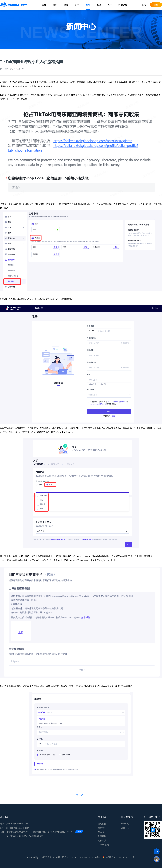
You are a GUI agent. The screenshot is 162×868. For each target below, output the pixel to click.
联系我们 (102, 828)
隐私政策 (102, 840)
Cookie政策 (103, 845)
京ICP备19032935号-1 (90, 857)
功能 (55, 5)
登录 (144, 5)
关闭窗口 (81, 795)
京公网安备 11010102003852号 (119, 857)
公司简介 (102, 824)
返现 (99, 5)
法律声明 (102, 836)
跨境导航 (123, 5)
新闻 (88, 5)
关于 (110, 5)
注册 (156, 5)
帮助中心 (125, 824)
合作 (77, 5)
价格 (66, 5)
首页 (44, 5)
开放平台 (125, 828)
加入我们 (102, 832)
